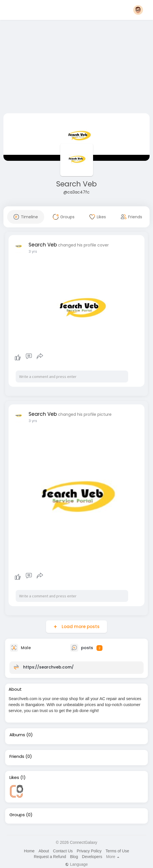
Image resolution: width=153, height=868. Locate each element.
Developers (92, 857)
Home (29, 851)
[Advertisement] (77, 68)
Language (76, 864)
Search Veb (76, 184)
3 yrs (33, 251)
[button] (138, 10)
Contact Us (63, 851)
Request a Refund (50, 857)
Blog (74, 857)
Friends (17, 756)
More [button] (113, 857)
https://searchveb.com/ (48, 667)
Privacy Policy (89, 851)
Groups (17, 815)
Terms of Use (117, 851)
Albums (17, 735)
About (44, 851)
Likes (14, 778)
